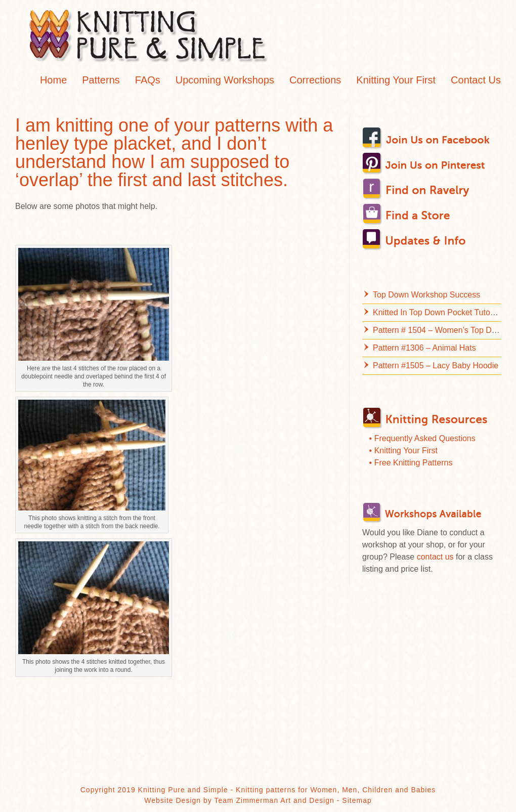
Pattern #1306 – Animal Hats (424, 348)
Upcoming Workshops (225, 80)
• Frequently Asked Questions (422, 438)
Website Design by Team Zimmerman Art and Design (239, 800)
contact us (435, 557)
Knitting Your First (396, 80)
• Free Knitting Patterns (411, 463)
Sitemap (357, 800)
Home (53, 80)
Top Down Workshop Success (426, 295)
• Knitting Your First (403, 451)
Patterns (101, 80)
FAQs (148, 80)
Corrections (315, 80)
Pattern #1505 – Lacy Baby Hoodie (436, 366)
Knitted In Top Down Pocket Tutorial (437, 312)
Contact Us (476, 80)
